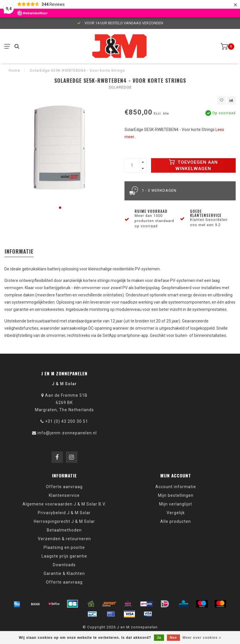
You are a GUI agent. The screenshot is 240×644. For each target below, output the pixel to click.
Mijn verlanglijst (176, 504)
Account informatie (176, 487)
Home (14, 70)
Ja (159, 638)
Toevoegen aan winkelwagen (193, 165)
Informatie (19, 251)
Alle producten (176, 521)
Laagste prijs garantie (64, 556)
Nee (173, 638)
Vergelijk (176, 513)
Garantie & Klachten (64, 573)
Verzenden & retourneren (64, 539)
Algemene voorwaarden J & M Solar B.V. (64, 504)
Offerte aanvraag (64, 487)
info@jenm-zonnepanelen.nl (67, 433)
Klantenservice (64, 495)
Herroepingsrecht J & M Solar (64, 521)
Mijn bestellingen (176, 495)
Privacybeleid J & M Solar (64, 513)
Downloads (64, 565)
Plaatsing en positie (64, 547)
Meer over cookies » (202, 638)
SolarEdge (120, 87)
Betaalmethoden (64, 530)
